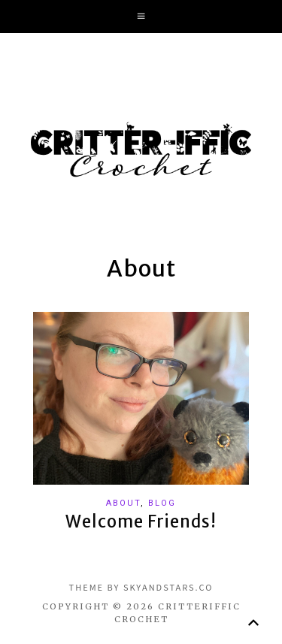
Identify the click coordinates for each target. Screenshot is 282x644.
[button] (141, 17)
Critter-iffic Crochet (141, 150)
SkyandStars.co (168, 587)
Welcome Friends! (141, 522)
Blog (162, 503)
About (123, 503)
